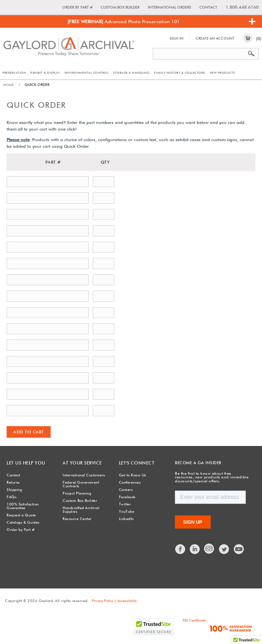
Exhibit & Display (45, 73)
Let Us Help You (24, 463)
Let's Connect (135, 463)
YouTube (127, 511)
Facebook (127, 497)
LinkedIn (126, 518)
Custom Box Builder (120, 7)
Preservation (14, 73)
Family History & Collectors (180, 73)
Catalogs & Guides (23, 522)
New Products (222, 73)
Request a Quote (21, 515)
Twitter (125, 504)
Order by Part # (77, 7)
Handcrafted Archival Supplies (81, 509)
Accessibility (127, 600)
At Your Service (80, 463)
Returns (13, 482)
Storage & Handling (131, 73)
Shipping (14, 489)
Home (9, 85)
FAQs (12, 497)
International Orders (169, 7)
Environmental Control (87, 73)
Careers (126, 489)
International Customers (84, 475)
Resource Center (77, 518)
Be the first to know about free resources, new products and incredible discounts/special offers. (211, 477)
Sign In (177, 38)
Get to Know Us (133, 475)
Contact (208, 7)
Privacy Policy (103, 600)
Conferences (130, 482)
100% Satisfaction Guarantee (23, 506)
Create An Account (215, 38)
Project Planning (77, 493)
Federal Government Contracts (81, 484)
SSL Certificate (194, 620)
